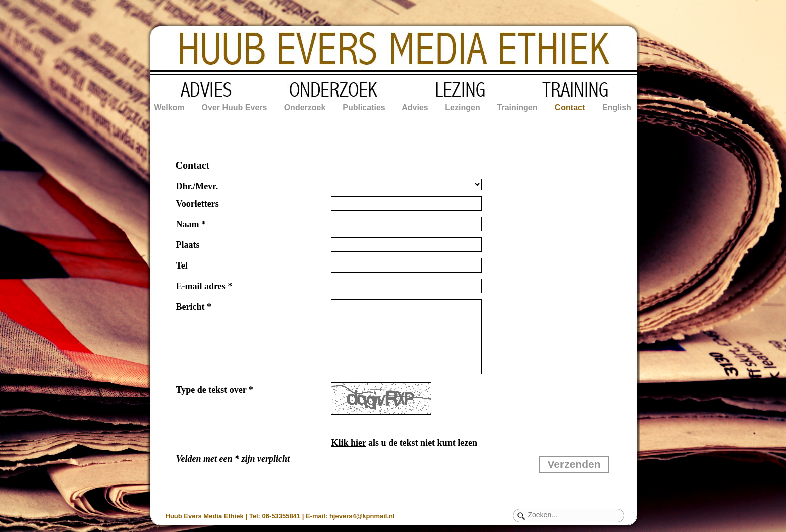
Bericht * (194, 307)
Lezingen (462, 108)
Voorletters (198, 204)
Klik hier (348, 443)
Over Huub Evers (235, 108)
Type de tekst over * (215, 390)
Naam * (191, 224)
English (617, 108)
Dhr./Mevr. (197, 186)
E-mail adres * (204, 286)
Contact (570, 108)
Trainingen (518, 108)
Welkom (169, 108)
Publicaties (364, 108)
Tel (182, 265)
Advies (415, 108)
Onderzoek (305, 108)
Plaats (188, 245)
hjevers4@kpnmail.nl (362, 516)
